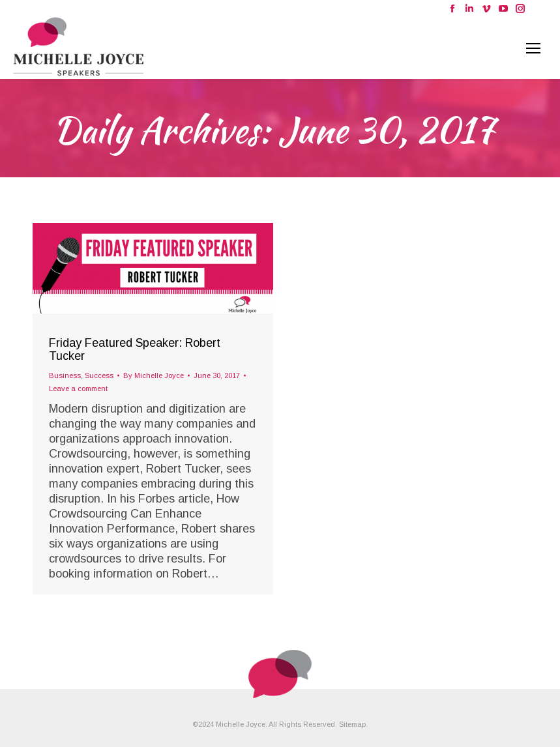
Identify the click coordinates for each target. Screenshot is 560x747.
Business (65, 375)
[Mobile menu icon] (533, 48)
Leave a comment (78, 388)
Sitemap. (353, 724)
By (154, 375)
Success (99, 375)
